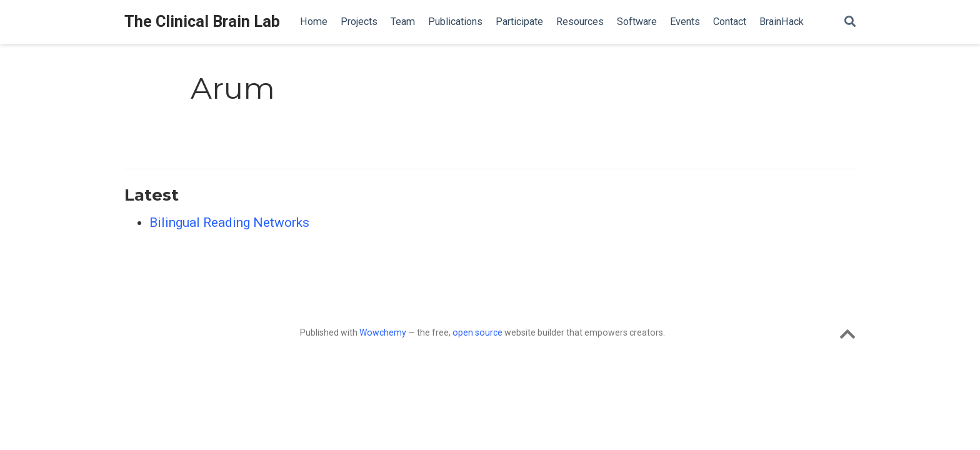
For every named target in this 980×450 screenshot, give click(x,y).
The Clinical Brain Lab (202, 22)
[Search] (850, 22)
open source (477, 332)
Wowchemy (383, 332)
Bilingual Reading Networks (229, 222)
